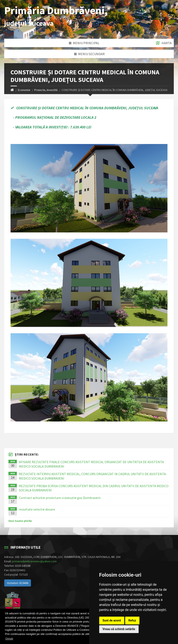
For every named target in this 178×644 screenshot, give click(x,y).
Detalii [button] (9, 639)
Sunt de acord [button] (112, 620)
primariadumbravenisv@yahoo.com (34, 561)
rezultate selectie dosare (37, 509)
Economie (24, 90)
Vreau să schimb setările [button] (119, 629)
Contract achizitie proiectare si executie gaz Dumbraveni (60, 498)
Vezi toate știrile (20, 521)
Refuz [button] (132, 620)
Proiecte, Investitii (46, 90)
